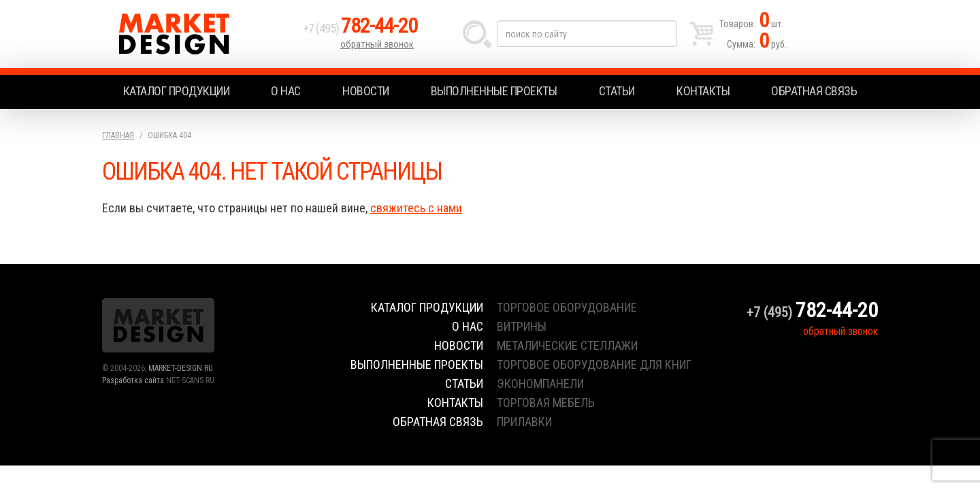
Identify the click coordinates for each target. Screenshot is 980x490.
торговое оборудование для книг (594, 364)
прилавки (524, 422)
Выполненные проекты (494, 91)
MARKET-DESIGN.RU (181, 368)
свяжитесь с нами (416, 208)
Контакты (703, 91)
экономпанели (540, 383)
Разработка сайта (133, 380)
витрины (522, 326)
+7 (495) (360, 28)
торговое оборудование (567, 307)
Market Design (199, 34)
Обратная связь (814, 91)
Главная (118, 135)
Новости (366, 91)
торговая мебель (546, 403)
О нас (286, 91)
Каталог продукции (177, 91)
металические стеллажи (567, 345)
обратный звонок (377, 44)
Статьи (617, 91)
